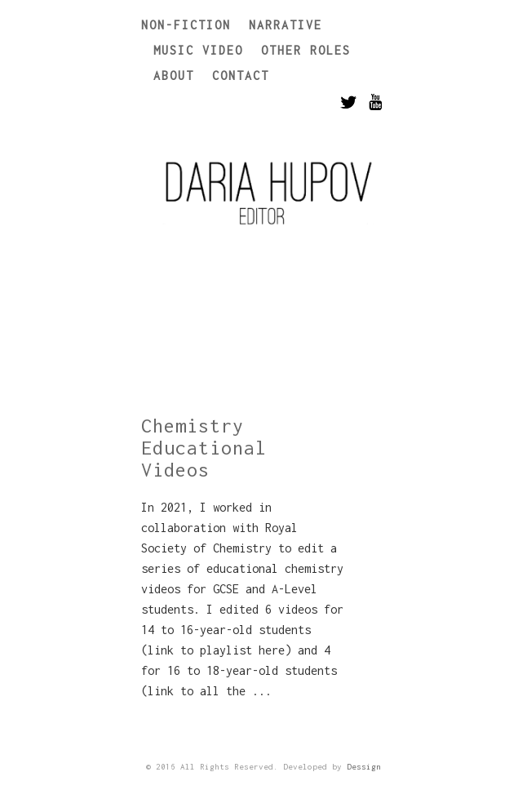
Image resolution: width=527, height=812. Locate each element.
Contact (241, 75)
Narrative (286, 25)
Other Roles (306, 50)
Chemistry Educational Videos (204, 448)
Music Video (198, 50)
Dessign (364, 767)
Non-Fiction (186, 25)
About (174, 75)
